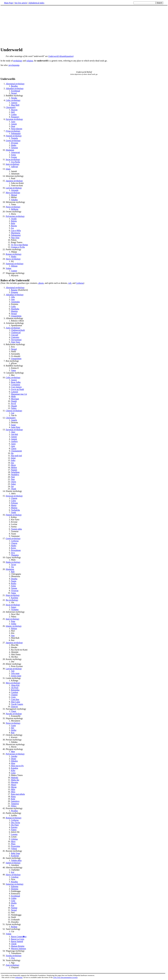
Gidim (14, 898)
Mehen (14, 467)
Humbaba (15, 309)
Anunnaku (15, 302)
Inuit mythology (13, 164)
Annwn (14, 103)
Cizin (13, 697)
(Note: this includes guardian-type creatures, (84, 282)
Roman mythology (14, 254)
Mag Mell (15, 105)
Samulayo (15, 801)
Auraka (14, 756)
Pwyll (13, 404)
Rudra (14, 583)
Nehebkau (15, 472)
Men (13, 752)
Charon (14, 543)
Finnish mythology (14, 136)
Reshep (14, 927)
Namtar (14, 908)
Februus (14, 503)
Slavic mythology (13, 259)
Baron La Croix (18, 939)
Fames (14, 830)
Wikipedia (19, 977)
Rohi (13, 799)
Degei (14, 759)
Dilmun (14, 266)
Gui (13, 413)
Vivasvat (15, 591)
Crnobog (15, 877)
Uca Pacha (15, 162)
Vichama (15, 609)
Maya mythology (13, 193)
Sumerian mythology (15, 264)
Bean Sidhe (16, 382)
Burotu (14, 226)
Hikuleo (14, 761)
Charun (14, 498)
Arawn (14, 380)
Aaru (13, 122)
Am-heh (14, 434)
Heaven (14, 110)
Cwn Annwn (16, 387)
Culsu (13, 501)
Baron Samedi (17, 941)
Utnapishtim (16, 316)
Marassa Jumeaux (19, 949)
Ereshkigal (15, 91)
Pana (13, 621)
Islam (8, 169)
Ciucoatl (15, 335)
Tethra (14, 408)
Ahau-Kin (15, 685)
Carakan (15, 692)
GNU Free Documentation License (65, 977)
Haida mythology (13, 562)
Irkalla (14, 903)
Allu (13, 297)
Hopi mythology (13, 595)
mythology (18, 61)
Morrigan (15, 399)
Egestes (14, 827)
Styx (13, 553)
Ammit (14, 439)
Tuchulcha (15, 510)
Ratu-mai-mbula (18, 794)
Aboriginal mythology (15, 84)
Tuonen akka (16, 529)
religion (30, 61)
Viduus (14, 849)
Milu (13, 789)
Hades (14, 145)
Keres (13, 548)
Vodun (9, 268)
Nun (13, 479)
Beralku (14, 86)
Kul (13, 872)
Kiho (13, 770)
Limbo (14, 114)
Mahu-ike (15, 780)
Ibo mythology (12, 600)
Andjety (14, 441)
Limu (13, 773)
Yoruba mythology (14, 956)
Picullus (14, 811)
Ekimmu (15, 889)
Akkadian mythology (15, 88)
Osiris (14, 482)
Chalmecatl (16, 333)
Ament (14, 124)
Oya (13, 958)
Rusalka (14, 882)
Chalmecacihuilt (18, 330)
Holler (14, 730)
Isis (12, 463)
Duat (13, 126)
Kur (13, 905)
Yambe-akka (16, 860)
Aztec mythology (13, 328)
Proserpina (15, 846)
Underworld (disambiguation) (61, 56)
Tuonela (14, 138)
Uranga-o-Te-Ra (18, 247)
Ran (13, 733)
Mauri (14, 785)
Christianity (11, 107)
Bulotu (14, 221)
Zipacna (14, 707)
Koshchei (15, 856)
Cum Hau (15, 699)
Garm (13, 725)
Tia (12, 567)
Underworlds (8, 79)
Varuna (14, 588)
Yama (13, 370)
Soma (13, 155)
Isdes (13, 460)
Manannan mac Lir (19, 394)
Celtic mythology (13, 100)
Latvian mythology (14, 188)
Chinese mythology (14, 411)
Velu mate (15, 673)
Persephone (16, 550)
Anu (13, 299)
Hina (13, 763)
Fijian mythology (13, 131)
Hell (13, 112)
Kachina (15, 598)
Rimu (13, 796)
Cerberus (80, 283)
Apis (13, 446)
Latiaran (15, 392)
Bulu (13, 223)
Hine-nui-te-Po (17, 766)
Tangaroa (15, 804)
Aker (13, 432)
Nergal (14, 93)
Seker (13, 484)
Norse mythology (13, 207)
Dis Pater (15, 825)
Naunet (14, 470)
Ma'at (13, 465)
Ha (12, 453)
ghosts (41, 283)
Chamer (14, 695)
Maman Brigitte (18, 946)
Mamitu (14, 311)
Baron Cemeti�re (19, 937)
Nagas (14, 581)
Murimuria (16, 233)
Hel (13, 728)
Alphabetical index (36, 3)
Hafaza (14, 628)
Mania (14, 505)
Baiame (14, 290)
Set (12, 486)
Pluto (13, 844)
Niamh (14, 401)
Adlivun (14, 167)
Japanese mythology (14, 181)
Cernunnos (16, 385)
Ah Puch (15, 688)
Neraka (14, 98)
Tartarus (14, 148)
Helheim (15, 209)
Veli (13, 671)
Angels (14, 420)
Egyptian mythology (14, 119)
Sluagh (14, 406)
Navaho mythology (14, 714)
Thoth (14, 489)
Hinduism (10, 150)
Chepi (14, 711)
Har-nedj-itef (16, 456)
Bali (13, 572)
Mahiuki (15, 778)
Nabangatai (16, 133)
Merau (14, 787)
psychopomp (14, 65)
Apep (13, 444)
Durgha (14, 579)
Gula (13, 901)
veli (70, 283)
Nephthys (15, 475)
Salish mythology (13, 863)
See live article (21, 3)
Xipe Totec (16, 342)
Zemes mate (16, 676)
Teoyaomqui (16, 340)
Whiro (14, 806)
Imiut (13, 458)
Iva (12, 228)
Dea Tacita (15, 823)
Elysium (15, 143)
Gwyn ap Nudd (17, 389)
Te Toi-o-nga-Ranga (19, 245)
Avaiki (14, 219)
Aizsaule (15, 190)
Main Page (9, 3)
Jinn (13, 636)
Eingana (14, 292)
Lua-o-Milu (16, 230)
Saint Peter (16, 427)
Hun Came (16, 702)
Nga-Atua (15, 238)
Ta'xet (14, 564)
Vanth (13, 512)
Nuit (13, 477)
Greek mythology (13, 141)
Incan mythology (13, 159)
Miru (13, 792)
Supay (14, 607)
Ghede (14, 944)
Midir (13, 396)
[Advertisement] (23, 26)
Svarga (14, 157)
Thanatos (15, 555)
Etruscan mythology (14, 496)
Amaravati (15, 152)
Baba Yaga (15, 853)
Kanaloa (15, 768)
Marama (15, 782)
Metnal (14, 195)
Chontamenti (16, 451)
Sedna (14, 624)
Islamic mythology (14, 626)
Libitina (14, 839)
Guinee (14, 271)
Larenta (14, 834)
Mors (13, 841)
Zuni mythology (13, 965)
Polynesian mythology (15, 216)
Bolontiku (15, 690)
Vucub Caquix (17, 704)
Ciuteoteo (15, 337)
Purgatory (15, 117)
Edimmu (15, 886)
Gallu (13, 306)
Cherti (14, 449)
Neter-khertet (17, 129)
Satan (13, 425)
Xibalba (14, 200)
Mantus (14, 508)
